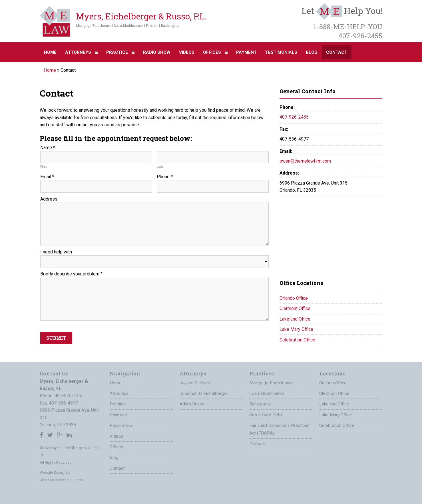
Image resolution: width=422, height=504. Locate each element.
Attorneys (78, 52)
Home (50, 52)
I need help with (56, 252)
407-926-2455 (294, 117)
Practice (117, 52)
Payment (246, 52)
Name (48, 148)
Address (49, 199)
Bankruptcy (260, 403)
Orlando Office (294, 298)
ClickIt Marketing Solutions (62, 480)
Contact (337, 52)
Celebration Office (297, 340)
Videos (187, 52)
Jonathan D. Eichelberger (204, 393)
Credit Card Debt (266, 414)
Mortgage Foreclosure (272, 383)
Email (47, 177)
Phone (165, 177)
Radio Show (157, 52)
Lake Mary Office (296, 329)
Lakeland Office (295, 319)
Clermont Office (295, 308)
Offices (212, 52)
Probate (257, 442)
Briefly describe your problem (71, 274)
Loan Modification (267, 393)
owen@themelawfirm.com (305, 161)
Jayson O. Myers (196, 383)
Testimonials (281, 52)
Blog (312, 52)
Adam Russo (192, 403)
